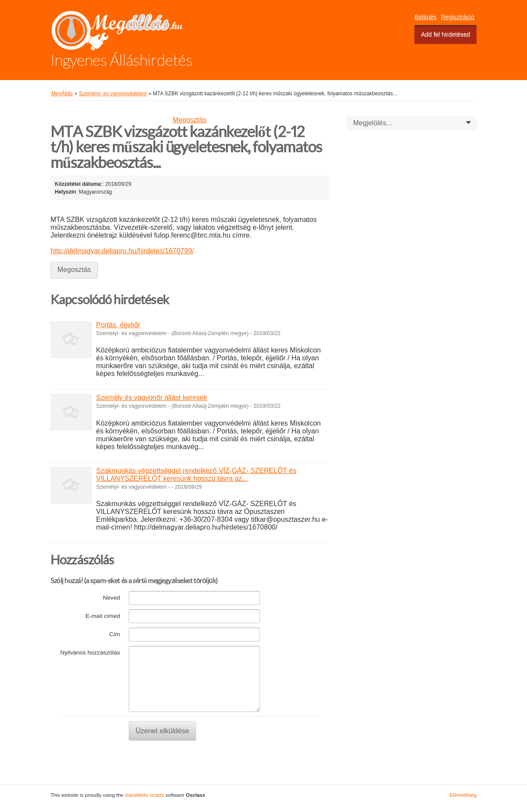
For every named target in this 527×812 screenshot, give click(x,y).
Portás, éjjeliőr (118, 325)
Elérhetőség (463, 795)
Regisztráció (458, 17)
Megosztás (189, 120)
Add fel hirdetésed (445, 34)
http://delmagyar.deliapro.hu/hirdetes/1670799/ (122, 251)
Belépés (425, 17)
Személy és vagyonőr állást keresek (152, 398)
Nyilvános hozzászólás (90, 653)
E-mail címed (103, 616)
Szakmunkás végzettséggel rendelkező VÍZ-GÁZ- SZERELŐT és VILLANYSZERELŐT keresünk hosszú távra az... (196, 475)
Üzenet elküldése (162, 731)
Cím (115, 634)
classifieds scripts (144, 795)
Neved (112, 598)
